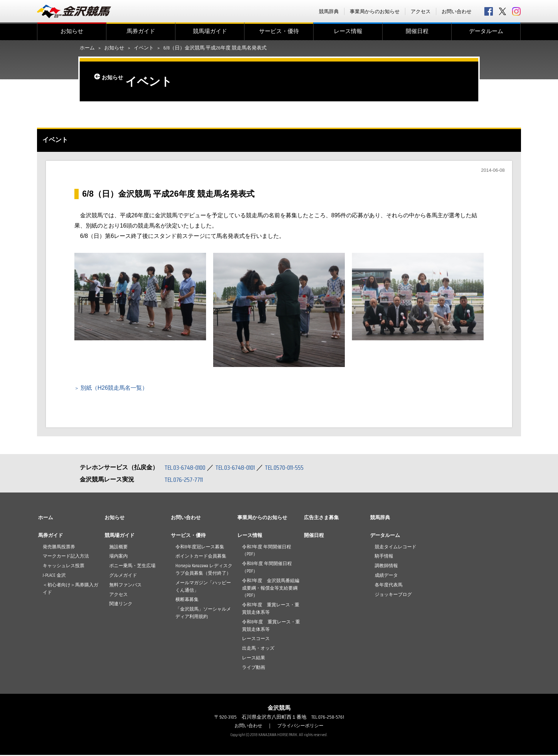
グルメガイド (123, 576)
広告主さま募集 (321, 518)
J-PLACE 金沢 (54, 576)
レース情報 (348, 31)
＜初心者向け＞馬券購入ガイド (70, 590)
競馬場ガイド (210, 31)
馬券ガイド (141, 31)
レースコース (256, 640)
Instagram (516, 11)
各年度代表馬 (389, 586)
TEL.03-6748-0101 (243, 468)
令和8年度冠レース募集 (200, 548)
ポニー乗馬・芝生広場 (132, 567)
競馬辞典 (329, 11)
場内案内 (119, 557)
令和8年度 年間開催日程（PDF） (267, 568)
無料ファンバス (125, 586)
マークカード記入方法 (66, 557)
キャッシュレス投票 (64, 567)
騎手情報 (384, 557)
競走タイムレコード (396, 548)
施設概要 (119, 548)
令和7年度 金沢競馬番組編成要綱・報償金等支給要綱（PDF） (271, 589)
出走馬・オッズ (258, 649)
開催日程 (417, 31)
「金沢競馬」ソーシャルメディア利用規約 (203, 614)
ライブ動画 (254, 668)
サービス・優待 (279, 31)
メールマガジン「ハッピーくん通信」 (203, 587)
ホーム (87, 48)
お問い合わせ (457, 11)
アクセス (421, 11)
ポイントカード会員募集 (201, 557)
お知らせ (72, 31)
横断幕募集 (187, 600)
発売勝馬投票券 (59, 548)
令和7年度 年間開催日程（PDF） (267, 552)
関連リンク (121, 605)
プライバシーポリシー (301, 726)
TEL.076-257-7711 (186, 480)
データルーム (486, 31)
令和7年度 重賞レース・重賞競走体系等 (271, 609)
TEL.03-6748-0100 (187, 468)
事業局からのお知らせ (375, 11)
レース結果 (254, 659)
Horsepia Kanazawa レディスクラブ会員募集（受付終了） (204, 570)
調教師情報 (386, 567)
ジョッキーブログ (393, 595)
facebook (489, 11)
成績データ (386, 576)
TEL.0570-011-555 (297, 468)
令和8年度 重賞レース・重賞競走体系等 (271, 627)
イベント (144, 48)
